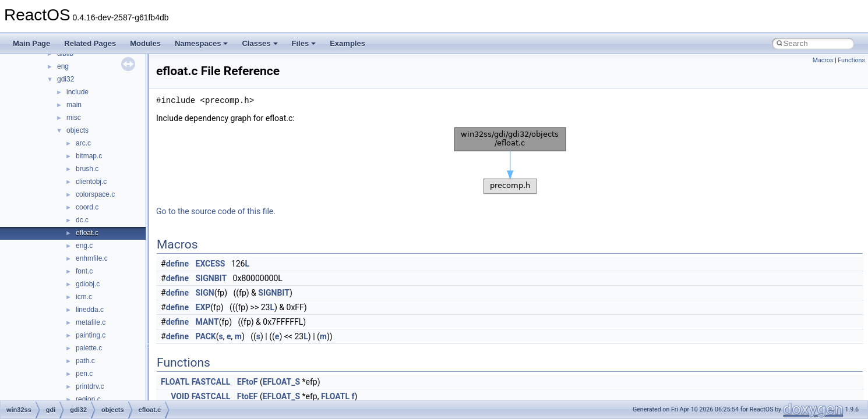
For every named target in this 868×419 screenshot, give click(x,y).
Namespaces (202, 43)
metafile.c (91, 322)
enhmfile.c (92, 258)
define (177, 264)
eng (63, 66)
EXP (203, 307)
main (74, 105)
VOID (180, 396)
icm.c (84, 297)
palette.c (89, 348)
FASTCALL (211, 382)
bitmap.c (89, 156)
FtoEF (248, 396)
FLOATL (175, 382)
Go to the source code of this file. (216, 211)
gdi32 (66, 79)
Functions (851, 60)
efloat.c (87, 233)
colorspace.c (95, 194)
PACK (206, 336)
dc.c (82, 220)
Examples (347, 43)
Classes (260, 43)
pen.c (84, 374)
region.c (88, 399)
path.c (85, 361)
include (77, 92)
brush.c (87, 169)
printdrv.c (90, 386)
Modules (145, 43)
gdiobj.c (88, 284)
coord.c (87, 207)
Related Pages (90, 43)
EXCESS (211, 264)
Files (304, 43)
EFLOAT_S (281, 382)
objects (77, 130)
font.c (84, 271)
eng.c (84, 246)
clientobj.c (91, 182)
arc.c (83, 143)
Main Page (31, 43)
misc (74, 118)
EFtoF (248, 382)
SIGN (205, 293)
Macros (823, 60)
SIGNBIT (211, 278)
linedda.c (90, 310)
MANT (207, 322)
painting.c (91, 335)
